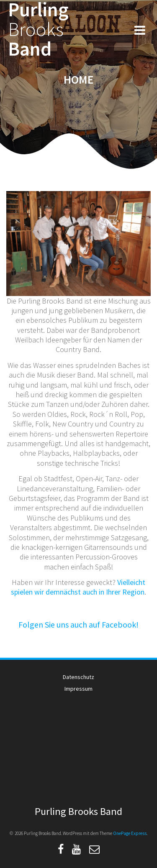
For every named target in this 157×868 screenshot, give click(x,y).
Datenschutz (78, 677)
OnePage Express (130, 833)
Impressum (78, 689)
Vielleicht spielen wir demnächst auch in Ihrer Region (78, 587)
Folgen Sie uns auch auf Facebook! (78, 624)
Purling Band (38, 29)
